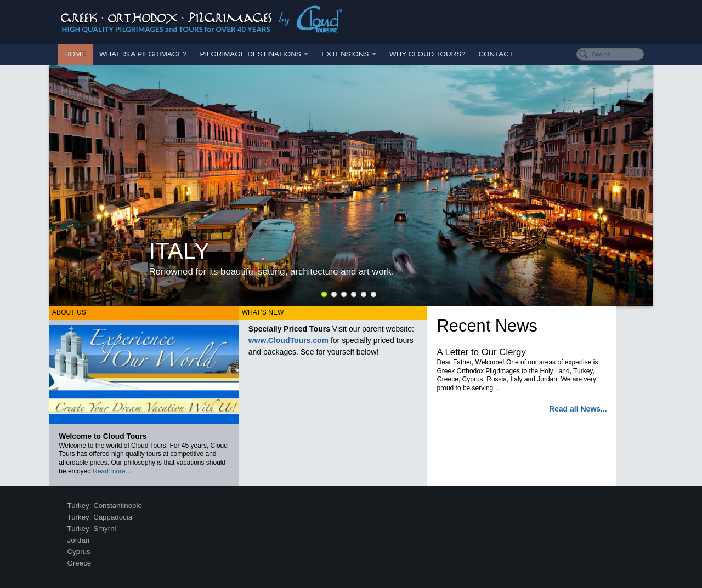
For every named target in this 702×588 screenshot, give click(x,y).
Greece (80, 563)
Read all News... (578, 409)
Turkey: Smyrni (92, 529)
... (498, 388)
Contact (496, 54)
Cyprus (79, 552)
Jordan (79, 540)
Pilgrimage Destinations (254, 54)
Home (75, 54)
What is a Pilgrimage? (143, 54)
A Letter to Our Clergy (482, 352)
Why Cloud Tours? (428, 54)
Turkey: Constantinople (105, 506)
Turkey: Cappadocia (100, 517)
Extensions (349, 54)
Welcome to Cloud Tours (103, 436)
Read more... (112, 471)
